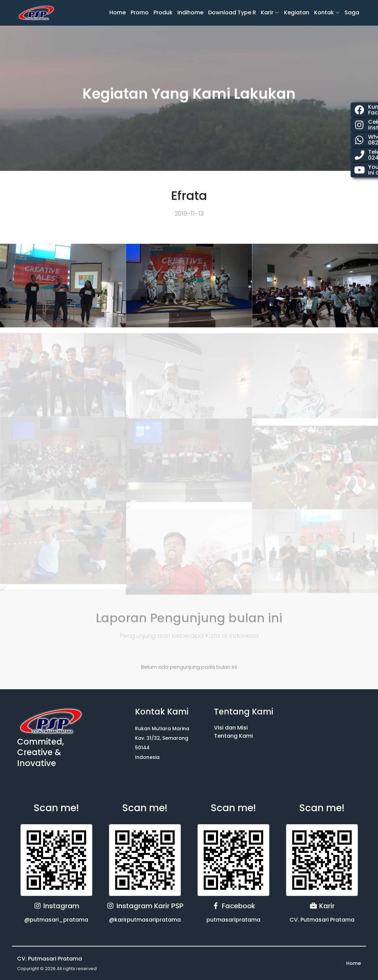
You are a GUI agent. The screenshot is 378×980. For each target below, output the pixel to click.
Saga (352, 12)
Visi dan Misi (231, 728)
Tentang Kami (233, 736)
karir (267, 12)
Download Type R (232, 12)
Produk (163, 12)
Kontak (324, 12)
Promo (140, 12)
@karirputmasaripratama (145, 920)
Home (118, 12)
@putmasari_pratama (56, 920)
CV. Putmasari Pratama (322, 920)
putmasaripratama (233, 920)
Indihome (190, 12)
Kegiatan (297, 12)
